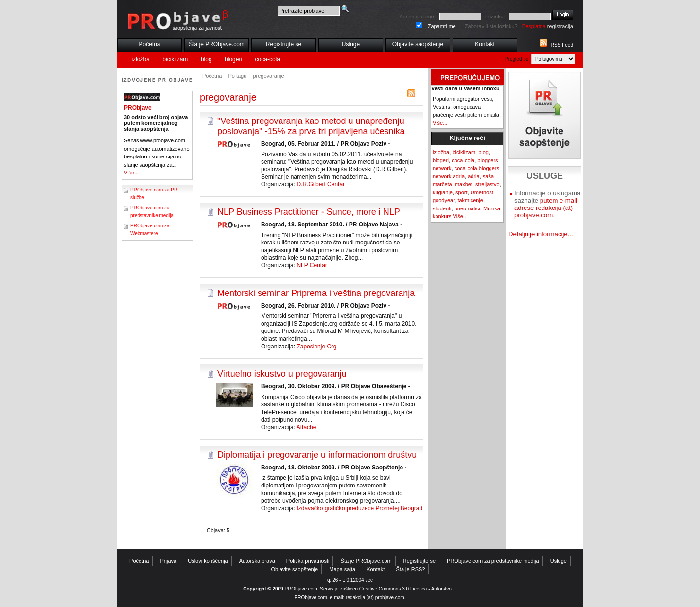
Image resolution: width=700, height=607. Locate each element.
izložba (141, 59)
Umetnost (482, 192)
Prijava (169, 561)
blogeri (233, 59)
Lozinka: (495, 17)
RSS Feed (562, 45)
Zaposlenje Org (316, 347)
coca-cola (268, 59)
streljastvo (488, 184)
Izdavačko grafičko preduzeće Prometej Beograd (359, 508)
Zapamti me (442, 26)
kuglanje (443, 192)
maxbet (464, 184)
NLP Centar (312, 265)
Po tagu (237, 76)
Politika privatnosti (308, 561)
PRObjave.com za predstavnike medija (493, 561)
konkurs (442, 216)
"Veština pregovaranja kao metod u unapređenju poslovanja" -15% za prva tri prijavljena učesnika (311, 126)
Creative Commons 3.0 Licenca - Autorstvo (405, 589)
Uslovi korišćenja (208, 561)
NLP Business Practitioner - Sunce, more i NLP (309, 212)
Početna (149, 44)
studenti (442, 208)
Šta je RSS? (411, 569)
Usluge (351, 44)
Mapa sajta (342, 569)
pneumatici (467, 208)
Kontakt (485, 44)
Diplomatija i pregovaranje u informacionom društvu (317, 455)
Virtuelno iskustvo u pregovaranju (282, 374)
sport (461, 192)
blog (206, 59)
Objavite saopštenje (418, 44)
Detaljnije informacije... (541, 234)
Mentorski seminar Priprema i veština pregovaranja (316, 293)
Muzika (492, 208)
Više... (131, 173)
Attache (306, 427)
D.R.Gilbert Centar (321, 184)
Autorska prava (257, 561)
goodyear (444, 200)
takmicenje (470, 200)
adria (473, 176)
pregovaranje (268, 76)
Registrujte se (284, 44)
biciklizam (175, 59)
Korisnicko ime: (417, 17)
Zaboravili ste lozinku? (491, 26)
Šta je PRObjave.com (217, 44)
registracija (548, 26)
